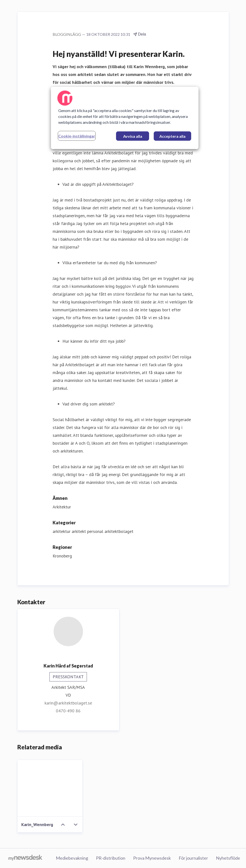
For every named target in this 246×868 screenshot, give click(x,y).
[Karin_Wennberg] (50, 788)
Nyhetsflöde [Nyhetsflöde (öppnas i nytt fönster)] (228, 858)
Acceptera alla (172, 136)
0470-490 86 (68, 711)
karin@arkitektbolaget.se (68, 703)
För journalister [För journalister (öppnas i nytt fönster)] (193, 858)
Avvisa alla (133, 136)
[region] (125, 118)
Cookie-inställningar (77, 136)
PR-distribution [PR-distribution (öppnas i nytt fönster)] (111, 858)
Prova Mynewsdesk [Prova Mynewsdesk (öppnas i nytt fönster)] (152, 858)
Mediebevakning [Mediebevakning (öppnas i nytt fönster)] (72, 858)
